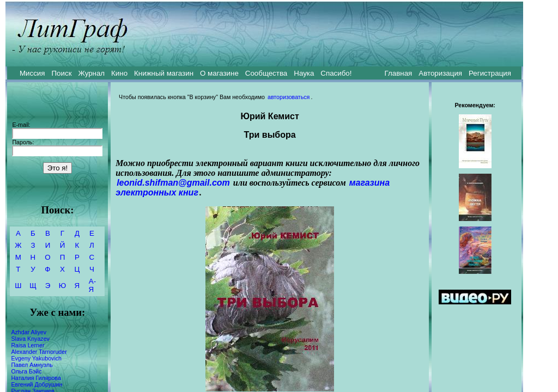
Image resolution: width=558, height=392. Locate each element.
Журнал (91, 73)
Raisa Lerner (28, 345)
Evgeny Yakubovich (36, 358)
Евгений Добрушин (37, 384)
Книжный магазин (164, 73)
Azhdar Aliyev (29, 332)
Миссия (32, 73)
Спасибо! (336, 73)
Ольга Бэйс (26, 371)
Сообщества (266, 73)
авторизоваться (289, 97)
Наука (304, 73)
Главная (399, 73)
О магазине (219, 73)
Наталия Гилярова (36, 378)
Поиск (62, 73)
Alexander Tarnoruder (39, 352)
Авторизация (440, 73)
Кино (119, 73)
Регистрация (490, 73)
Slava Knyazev (30, 339)
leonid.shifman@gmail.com (173, 183)
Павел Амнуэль (32, 365)
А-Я (92, 285)
